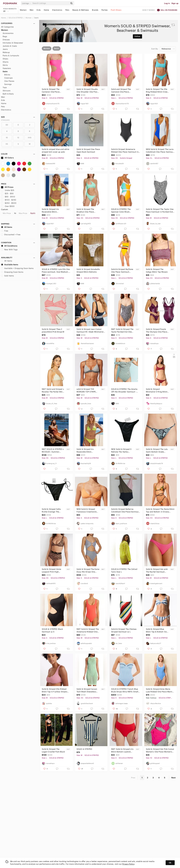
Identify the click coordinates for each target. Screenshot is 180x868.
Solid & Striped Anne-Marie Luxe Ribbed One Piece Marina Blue (160, 690)
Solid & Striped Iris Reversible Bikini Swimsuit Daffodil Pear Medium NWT (52, 211)
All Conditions (9, 246)
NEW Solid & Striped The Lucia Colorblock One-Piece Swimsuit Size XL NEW (160, 151)
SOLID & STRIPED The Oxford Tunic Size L (124, 570)
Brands (95, 10)
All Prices (7, 187)
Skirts (5, 65)
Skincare (7, 91)
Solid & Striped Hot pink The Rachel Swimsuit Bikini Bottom (157, 571)
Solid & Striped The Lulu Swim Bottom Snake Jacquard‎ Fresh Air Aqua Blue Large (157, 451)
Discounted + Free (11, 235)
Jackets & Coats (10, 46)
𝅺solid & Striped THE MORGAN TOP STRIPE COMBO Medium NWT (86, 390)
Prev (133, 778)
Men (32, 10)
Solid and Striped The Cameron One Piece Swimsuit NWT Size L (121, 91)
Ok (170, 863)
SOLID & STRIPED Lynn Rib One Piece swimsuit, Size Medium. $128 (56, 271)
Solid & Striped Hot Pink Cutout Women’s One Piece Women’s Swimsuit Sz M (160, 750)
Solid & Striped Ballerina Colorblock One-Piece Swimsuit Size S (125, 510)
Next (173, 778)
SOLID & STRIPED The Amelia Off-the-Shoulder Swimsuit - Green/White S (124, 390)
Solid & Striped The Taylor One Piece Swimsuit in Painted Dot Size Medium (160, 211)
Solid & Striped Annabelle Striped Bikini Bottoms (88, 271)
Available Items (10, 265)
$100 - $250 (9, 200)
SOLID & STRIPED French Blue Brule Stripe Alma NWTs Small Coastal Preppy (125, 690)
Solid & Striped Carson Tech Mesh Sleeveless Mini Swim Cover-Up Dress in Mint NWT (87, 690)
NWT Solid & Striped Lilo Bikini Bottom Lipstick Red (122, 750)
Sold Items (8, 276)
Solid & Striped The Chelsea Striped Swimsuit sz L (124, 630)
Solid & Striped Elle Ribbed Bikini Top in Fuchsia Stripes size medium (54, 690)
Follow (137, 36)
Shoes (5, 59)
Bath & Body (8, 94)
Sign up (175, 3)
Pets (67, 10)
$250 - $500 (9, 203)
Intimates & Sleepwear (13, 43)
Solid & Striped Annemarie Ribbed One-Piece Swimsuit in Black (125, 151)
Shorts (6, 62)
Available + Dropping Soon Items (17, 268)
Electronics (57, 10)
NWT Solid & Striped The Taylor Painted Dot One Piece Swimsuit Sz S (122, 331)
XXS (30, 138)
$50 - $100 (8, 197)
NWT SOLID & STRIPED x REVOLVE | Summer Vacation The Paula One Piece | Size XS (53, 451)
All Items (7, 227)
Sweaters (7, 68)
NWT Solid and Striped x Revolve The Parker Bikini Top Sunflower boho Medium (53, 390)
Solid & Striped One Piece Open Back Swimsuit (88, 151)
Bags (5, 36)
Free (5, 231)
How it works (149, 10)
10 (7, 138)
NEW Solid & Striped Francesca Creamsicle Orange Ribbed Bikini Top (88, 510)
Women (23, 10)
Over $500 (8, 206)
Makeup (6, 52)
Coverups (8, 78)
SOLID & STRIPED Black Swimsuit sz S (52, 630)
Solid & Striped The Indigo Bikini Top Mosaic (157, 271)
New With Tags (9, 250)
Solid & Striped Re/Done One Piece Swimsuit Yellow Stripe (122, 271)
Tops (5, 87)
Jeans (5, 49)
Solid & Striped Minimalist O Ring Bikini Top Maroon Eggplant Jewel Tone (157, 390)
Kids (39, 10)
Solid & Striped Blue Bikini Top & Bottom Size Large (157, 630)
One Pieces (9, 81)
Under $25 (8, 190)
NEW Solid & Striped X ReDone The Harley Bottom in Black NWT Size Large (121, 451)
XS (7, 144)
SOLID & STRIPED (16, 18)
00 (7, 125)
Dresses (6, 40)
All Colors (7, 158)
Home (46, 10)
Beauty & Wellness (81, 10)
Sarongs (8, 84)
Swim (36, 18)
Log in (167, 3)
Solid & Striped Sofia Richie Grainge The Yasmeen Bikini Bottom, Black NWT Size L (52, 510)
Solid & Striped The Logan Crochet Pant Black (53, 750)
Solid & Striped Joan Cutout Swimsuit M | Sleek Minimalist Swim (90, 331)
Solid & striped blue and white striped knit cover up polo (56, 151)
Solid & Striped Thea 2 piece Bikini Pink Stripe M (53, 330)
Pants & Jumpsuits (11, 56)
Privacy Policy (128, 864)
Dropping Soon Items (12, 272)
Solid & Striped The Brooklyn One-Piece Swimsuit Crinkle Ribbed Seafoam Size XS (88, 211)
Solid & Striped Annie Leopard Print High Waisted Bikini (51, 571)
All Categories (7, 27)
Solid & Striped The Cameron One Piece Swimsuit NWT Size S (51, 91)
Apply (33, 213)
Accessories (8, 33)
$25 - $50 (7, 193)
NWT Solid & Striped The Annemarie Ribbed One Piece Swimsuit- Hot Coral (88, 630)
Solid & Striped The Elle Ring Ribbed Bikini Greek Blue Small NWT (157, 91)
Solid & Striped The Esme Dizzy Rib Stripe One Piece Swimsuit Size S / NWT (88, 571)
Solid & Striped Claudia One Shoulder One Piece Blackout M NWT (87, 91)
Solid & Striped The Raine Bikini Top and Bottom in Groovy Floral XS (160, 510)
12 (18, 138)
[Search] (50, 3)
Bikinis (7, 75)
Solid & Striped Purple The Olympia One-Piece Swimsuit (157, 331)
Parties (105, 10)
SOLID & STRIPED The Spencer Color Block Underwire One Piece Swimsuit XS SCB (121, 211)
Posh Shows (116, 10)
